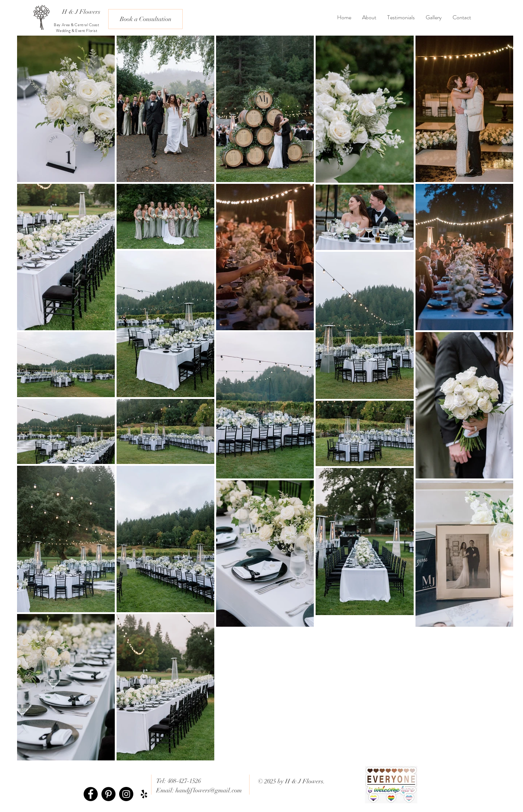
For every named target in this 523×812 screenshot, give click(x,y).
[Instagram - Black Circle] (126, 794)
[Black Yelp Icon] (144, 794)
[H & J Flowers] (81, 12)
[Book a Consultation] (145, 19)
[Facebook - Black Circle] (91, 794)
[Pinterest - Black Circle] (108, 794)
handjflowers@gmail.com (209, 790)
